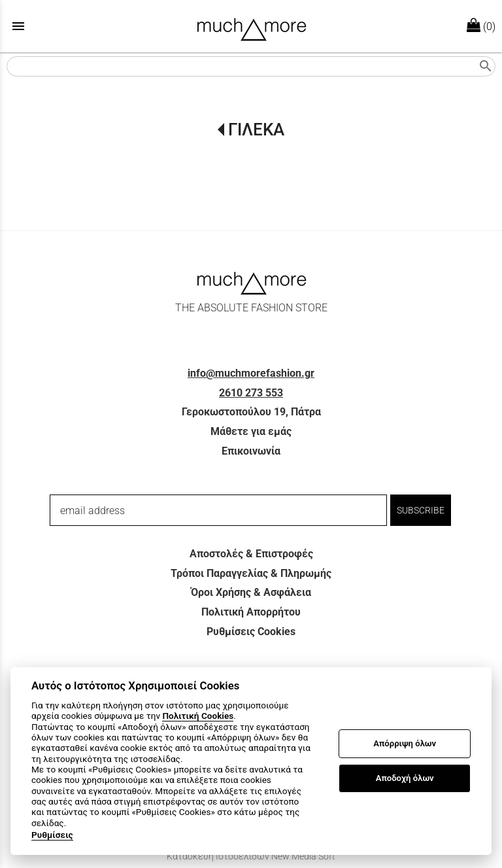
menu (18, 26)
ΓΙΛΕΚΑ (256, 130)
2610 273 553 (251, 393)
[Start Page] (251, 26)
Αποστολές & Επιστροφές (251, 554)
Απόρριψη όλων (405, 743)
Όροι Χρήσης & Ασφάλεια (251, 592)
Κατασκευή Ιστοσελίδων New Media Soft (251, 856)
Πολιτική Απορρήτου (251, 612)
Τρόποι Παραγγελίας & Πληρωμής (251, 573)
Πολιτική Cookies (198, 716)
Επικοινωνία (251, 451)
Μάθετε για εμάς (251, 431)
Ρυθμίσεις (52, 835)
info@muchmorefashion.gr (251, 373)
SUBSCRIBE (421, 510)
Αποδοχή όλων (405, 778)
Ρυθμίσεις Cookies (251, 632)
